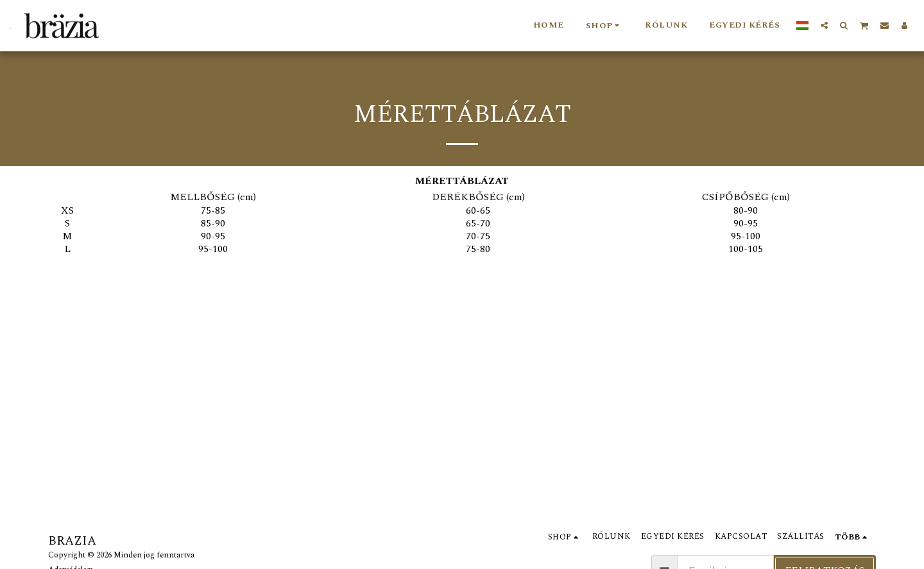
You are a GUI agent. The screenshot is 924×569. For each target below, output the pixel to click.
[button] (824, 25)
